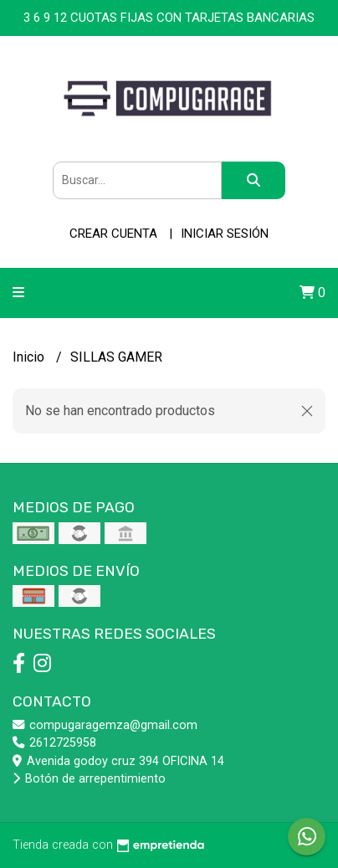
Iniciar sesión (225, 234)
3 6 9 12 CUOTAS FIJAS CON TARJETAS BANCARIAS (169, 18)
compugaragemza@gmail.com (105, 725)
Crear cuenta (113, 234)
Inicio (30, 357)
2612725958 (54, 743)
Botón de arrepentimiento (89, 779)
